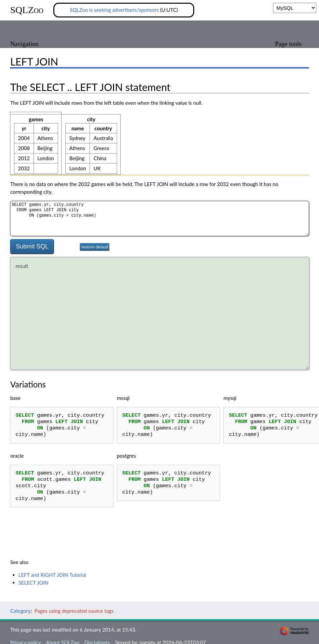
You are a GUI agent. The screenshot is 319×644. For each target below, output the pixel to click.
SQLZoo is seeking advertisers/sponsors (114, 10)
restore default (95, 247)
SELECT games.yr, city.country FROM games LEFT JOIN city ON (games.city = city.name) (159, 218)
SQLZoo (27, 10)
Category (20, 611)
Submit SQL (32, 246)
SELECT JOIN (34, 583)
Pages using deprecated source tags (74, 611)
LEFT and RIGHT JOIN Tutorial (52, 575)
